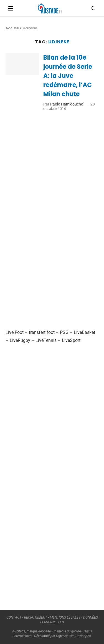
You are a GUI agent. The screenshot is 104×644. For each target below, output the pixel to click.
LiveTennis (46, 340)
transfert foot (42, 332)
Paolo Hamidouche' (67, 104)
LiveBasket (84, 332)
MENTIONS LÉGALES (65, 617)
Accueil (12, 28)
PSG (64, 332)
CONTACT (14, 617)
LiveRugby (20, 340)
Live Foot (15, 332)
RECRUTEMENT (36, 617)
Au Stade (19, 631)
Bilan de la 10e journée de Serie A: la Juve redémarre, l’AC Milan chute (68, 76)
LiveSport (71, 340)
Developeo (83, 636)
